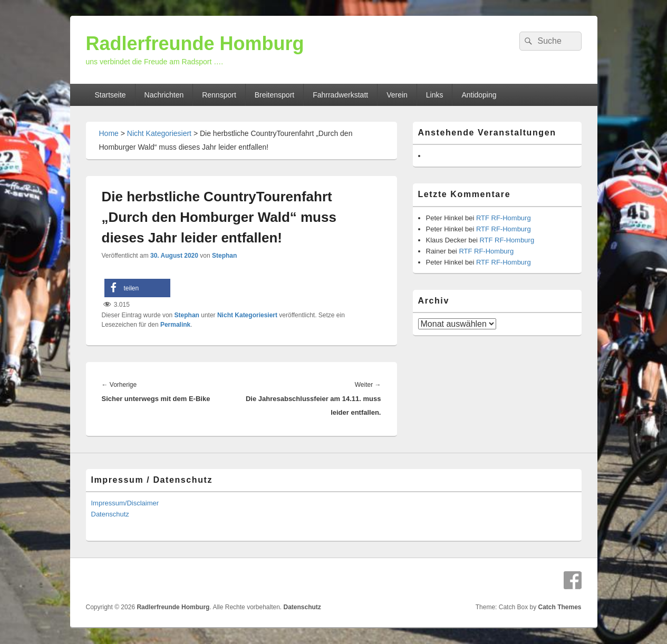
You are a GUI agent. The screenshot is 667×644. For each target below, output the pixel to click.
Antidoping (479, 95)
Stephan (224, 256)
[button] (137, 288)
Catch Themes (559, 607)
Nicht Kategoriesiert (159, 133)
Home (109, 133)
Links (435, 95)
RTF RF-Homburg (504, 218)
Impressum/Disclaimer (125, 503)
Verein (397, 95)
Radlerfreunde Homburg (195, 43)
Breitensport (274, 95)
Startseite (110, 95)
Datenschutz (110, 514)
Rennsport (219, 95)
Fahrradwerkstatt (340, 95)
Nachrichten (164, 95)
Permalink (175, 325)
